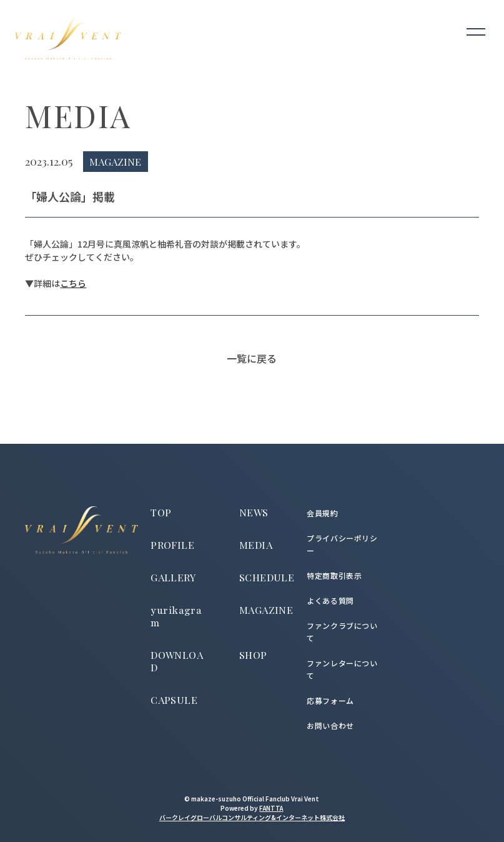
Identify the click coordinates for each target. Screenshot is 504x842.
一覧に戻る (252, 358)
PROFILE (172, 545)
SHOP (253, 655)
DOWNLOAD (177, 661)
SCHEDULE (267, 577)
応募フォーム (330, 700)
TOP (161, 512)
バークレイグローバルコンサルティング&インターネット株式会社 (252, 817)
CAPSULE (174, 700)
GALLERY (173, 577)
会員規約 (322, 513)
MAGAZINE (266, 610)
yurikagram (176, 617)
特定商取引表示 (334, 575)
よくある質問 (330, 600)
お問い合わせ (330, 725)
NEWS (254, 512)
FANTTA (271, 808)
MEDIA (256, 545)
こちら (73, 283)
